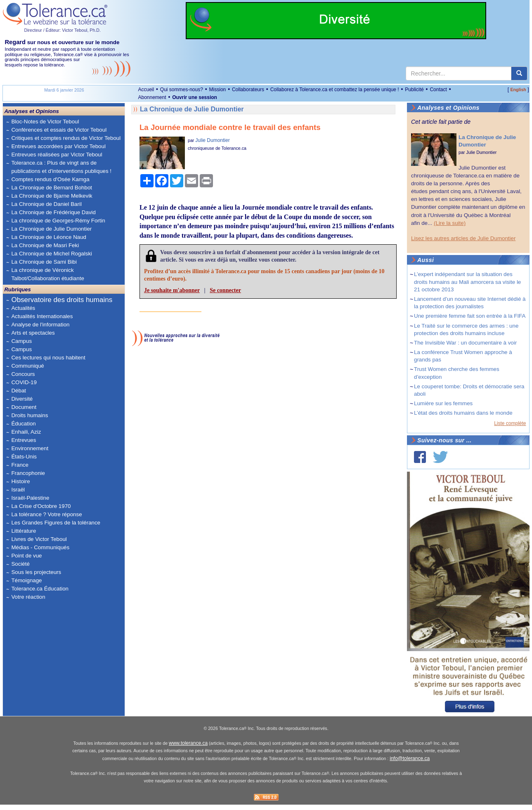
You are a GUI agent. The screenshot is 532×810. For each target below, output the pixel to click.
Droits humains (30, 415)
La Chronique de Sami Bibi (44, 262)
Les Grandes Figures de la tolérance (56, 523)
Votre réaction (28, 597)
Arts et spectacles (33, 333)
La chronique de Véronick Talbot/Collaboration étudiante (47, 274)
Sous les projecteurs (36, 572)
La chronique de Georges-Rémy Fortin (58, 221)
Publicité (414, 90)
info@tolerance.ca (410, 764)
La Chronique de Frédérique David (53, 212)
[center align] (519, 73)
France (20, 465)
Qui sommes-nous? (182, 90)
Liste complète (510, 423)
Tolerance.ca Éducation (40, 589)
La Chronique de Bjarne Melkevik (52, 196)
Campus (21, 341)
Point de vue (26, 556)
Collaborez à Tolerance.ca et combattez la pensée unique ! (335, 90)
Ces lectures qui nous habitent (48, 358)
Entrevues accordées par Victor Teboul (58, 146)
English (518, 90)
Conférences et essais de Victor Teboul (59, 130)
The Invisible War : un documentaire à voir (465, 343)
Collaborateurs (248, 90)
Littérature (24, 531)
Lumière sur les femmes (443, 403)
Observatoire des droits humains (62, 300)
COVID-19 (24, 382)
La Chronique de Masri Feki (45, 245)
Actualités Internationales (42, 316)
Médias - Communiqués (40, 547)
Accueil (146, 90)
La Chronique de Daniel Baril (46, 204)
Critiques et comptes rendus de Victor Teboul (66, 138)
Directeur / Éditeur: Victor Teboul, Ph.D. (62, 30)
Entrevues (24, 440)
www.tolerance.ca (188, 749)
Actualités (23, 308)
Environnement (30, 448)
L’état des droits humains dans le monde (463, 413)
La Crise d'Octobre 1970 (41, 506)
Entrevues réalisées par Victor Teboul (57, 155)
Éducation (23, 424)
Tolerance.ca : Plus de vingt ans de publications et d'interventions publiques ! (61, 167)
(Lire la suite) (450, 223)
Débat (19, 391)
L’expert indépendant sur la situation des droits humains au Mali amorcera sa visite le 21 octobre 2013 (467, 282)
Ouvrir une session (195, 97)
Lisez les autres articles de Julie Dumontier (463, 238)
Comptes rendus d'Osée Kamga (50, 179)
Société (20, 564)
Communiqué (27, 366)
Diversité (22, 399)
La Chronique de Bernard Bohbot (52, 188)
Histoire (20, 481)
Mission (218, 90)
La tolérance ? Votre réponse (46, 514)
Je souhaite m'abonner (172, 290)
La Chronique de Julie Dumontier (51, 229)
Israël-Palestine (30, 498)
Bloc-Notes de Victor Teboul (45, 122)
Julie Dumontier (212, 140)
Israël (18, 490)
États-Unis (24, 457)
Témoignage (26, 580)
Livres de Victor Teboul (39, 539)
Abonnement (152, 97)
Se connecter (225, 290)
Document (24, 407)
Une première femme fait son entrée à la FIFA (470, 316)
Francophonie (28, 473)
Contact (438, 90)
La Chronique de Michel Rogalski (52, 254)
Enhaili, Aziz (26, 432)
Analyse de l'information (40, 325)
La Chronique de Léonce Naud (49, 237)
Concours (23, 374)
